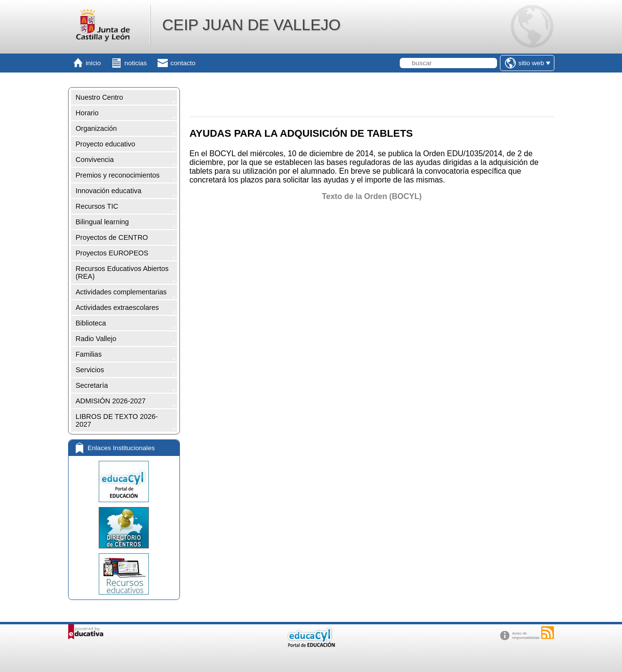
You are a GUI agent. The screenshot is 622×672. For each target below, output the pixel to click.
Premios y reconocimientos (118, 175)
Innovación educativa (109, 191)
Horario (87, 113)
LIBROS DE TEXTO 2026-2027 (117, 420)
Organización (97, 128)
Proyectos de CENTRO (112, 237)
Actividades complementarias (121, 292)
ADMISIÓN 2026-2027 (111, 401)
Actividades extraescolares (117, 308)
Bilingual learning (103, 222)
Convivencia (95, 160)
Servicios (90, 370)
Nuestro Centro (100, 97)
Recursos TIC (97, 206)
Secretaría (92, 385)
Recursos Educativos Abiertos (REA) (122, 272)
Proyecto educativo (106, 144)
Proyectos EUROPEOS (112, 253)
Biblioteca (91, 323)
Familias (89, 354)
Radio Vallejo (96, 339)
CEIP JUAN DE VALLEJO (251, 25)
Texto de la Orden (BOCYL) (372, 196)
